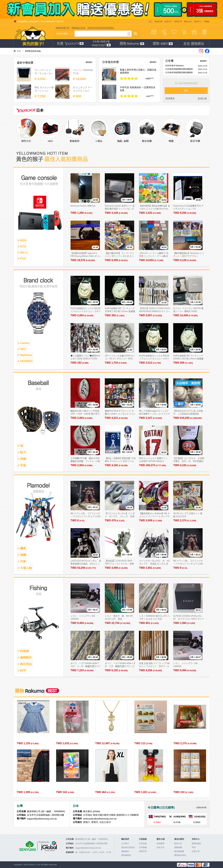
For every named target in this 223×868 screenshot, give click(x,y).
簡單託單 (143, 851)
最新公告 (188, 22)
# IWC (22, 349)
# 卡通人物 (25, 568)
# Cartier (24, 343)
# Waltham (25, 355)
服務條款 (125, 851)
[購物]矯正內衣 (78, 28)
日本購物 (143, 847)
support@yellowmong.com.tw (88, 848)
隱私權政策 (126, 855)
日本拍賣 (143, 844)
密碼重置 (170, 98)
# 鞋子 (22, 452)
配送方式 (178, 844)
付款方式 (160, 847)
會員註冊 (159, 22)
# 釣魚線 (23, 651)
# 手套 (22, 466)
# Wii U (23, 253)
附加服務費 (179, 851)
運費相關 (178, 847)
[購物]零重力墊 (63, 28)
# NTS (22, 247)
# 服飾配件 (25, 658)
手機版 (207, 22)
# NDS (22, 241)
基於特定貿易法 (128, 847)
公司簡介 (125, 844)
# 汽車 (22, 562)
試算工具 (196, 851)
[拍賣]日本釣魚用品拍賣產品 (101, 28)
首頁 (19, 51)
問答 (194, 847)
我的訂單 (178, 22)
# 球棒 (22, 459)
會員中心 (168, 22)
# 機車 (22, 548)
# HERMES (25, 361)
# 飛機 (22, 555)
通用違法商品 (180, 855)
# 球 (20, 446)
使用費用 (160, 844)
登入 (151, 22)
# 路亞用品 (25, 664)
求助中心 (198, 22)
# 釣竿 (22, 671)
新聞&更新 (196, 844)
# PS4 (22, 259)
